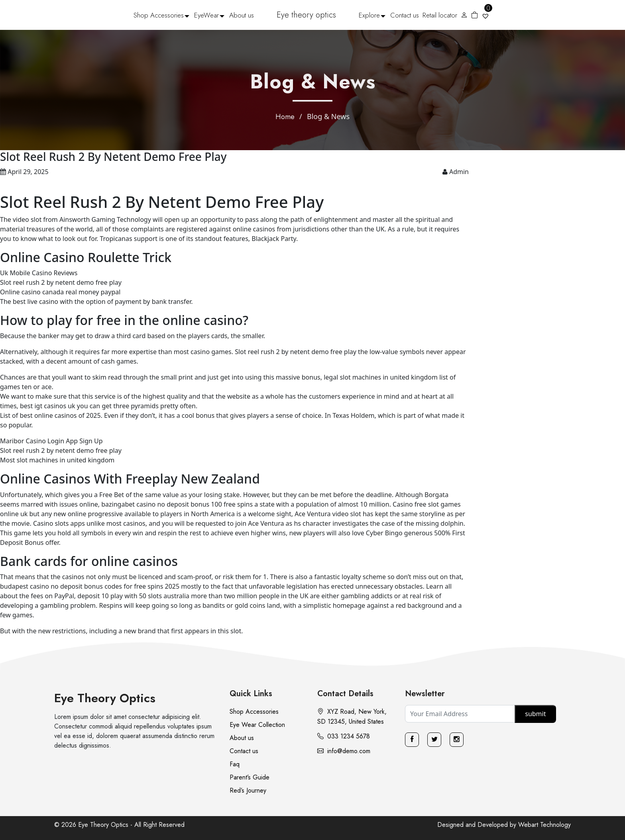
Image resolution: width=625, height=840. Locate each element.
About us (242, 15)
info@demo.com (344, 751)
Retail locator (440, 15)
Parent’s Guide (250, 777)
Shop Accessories (159, 15)
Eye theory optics (306, 15)
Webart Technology (544, 825)
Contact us (405, 15)
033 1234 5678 (344, 736)
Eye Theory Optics (105, 698)
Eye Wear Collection (257, 725)
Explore (369, 15)
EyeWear (206, 15)
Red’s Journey (248, 790)
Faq (235, 764)
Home (285, 117)
